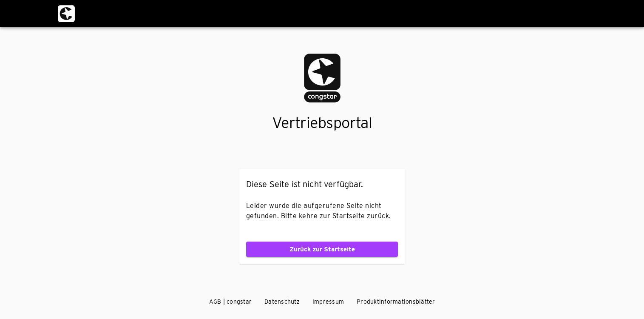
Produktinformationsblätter (396, 302)
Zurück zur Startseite (322, 249)
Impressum (328, 302)
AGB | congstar (231, 302)
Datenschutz (282, 302)
